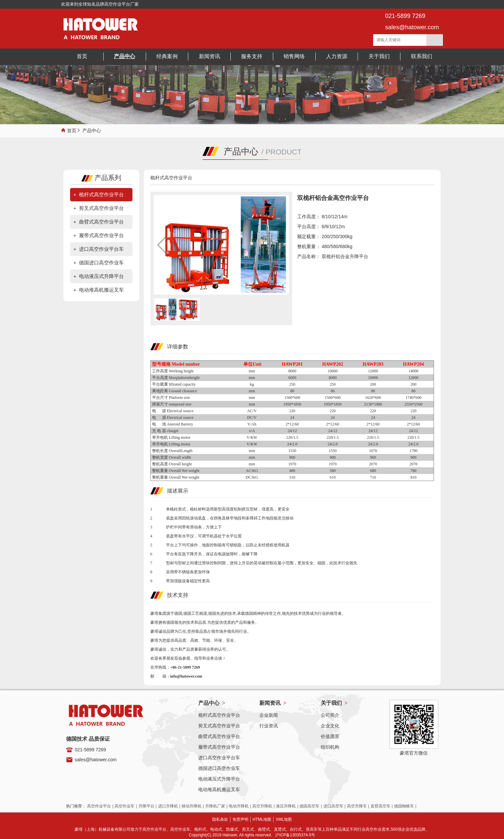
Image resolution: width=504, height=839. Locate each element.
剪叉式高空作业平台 (101, 208)
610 (333, 477)
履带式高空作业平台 (101, 235)
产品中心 (92, 130)
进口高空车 (333, 806)
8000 (292, 371)
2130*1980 (373, 404)
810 (413, 477)
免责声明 (240, 819)
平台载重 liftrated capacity (174, 384)
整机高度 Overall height (172, 464)
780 (413, 471)
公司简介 (330, 715)
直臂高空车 (380, 806)
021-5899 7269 (90, 750)
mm (252, 371)
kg (252, 384)
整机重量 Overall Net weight (176, 471)
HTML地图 (262, 819)
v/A (252, 431)
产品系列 (101, 178)
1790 (413, 451)
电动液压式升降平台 (101, 276)
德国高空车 (309, 806)
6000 (292, 378)
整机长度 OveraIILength (172, 451)
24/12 (292, 431)
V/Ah (252, 424)
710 (373, 477)
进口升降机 (168, 806)
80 (292, 391)
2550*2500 (413, 404)
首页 (72, 130)
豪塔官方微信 (414, 753)
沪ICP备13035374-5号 (295, 835)
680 (373, 471)
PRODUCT (284, 152)
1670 (373, 451)
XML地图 (284, 819)
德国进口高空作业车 (101, 263)
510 (292, 477)
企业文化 (330, 726)
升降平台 (146, 806)
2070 (373, 464)
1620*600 (373, 398)
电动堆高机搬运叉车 (101, 290)
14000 (413, 371)
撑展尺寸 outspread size (172, 404)
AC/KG (252, 471)
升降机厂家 (215, 806)
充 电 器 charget (165, 431)
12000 (373, 371)
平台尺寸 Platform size (171, 398)
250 (292, 384)
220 (292, 411)
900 (292, 457)
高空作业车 (125, 806)
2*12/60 (292, 424)
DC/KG (252, 477)
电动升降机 (239, 806)
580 (333, 471)
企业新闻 (269, 715)
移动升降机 (192, 806)
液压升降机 (286, 806)
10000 (333, 371)
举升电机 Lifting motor (171, 437)
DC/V (252, 418)
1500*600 (292, 398)
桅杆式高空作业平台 (101, 194)
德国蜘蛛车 (404, 806)
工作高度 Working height (173, 371)
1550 (292, 451)
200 (373, 384)
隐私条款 (220, 819)
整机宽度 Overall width (171, 457)
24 (292, 418)
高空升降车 (357, 806)
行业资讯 (269, 726)
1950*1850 (292, 404)
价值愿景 (330, 736)
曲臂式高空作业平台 (101, 222)
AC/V (252, 411)
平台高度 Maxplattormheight (176, 378)
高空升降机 (262, 806)
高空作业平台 (99, 806)
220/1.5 (292, 437)
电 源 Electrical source (173, 411)
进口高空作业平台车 (101, 249)
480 (292, 471)
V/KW (252, 437)
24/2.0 (292, 444)
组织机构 (330, 747)
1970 (292, 464)
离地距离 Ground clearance (175, 391)
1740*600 (413, 398)
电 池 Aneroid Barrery (173, 424)
